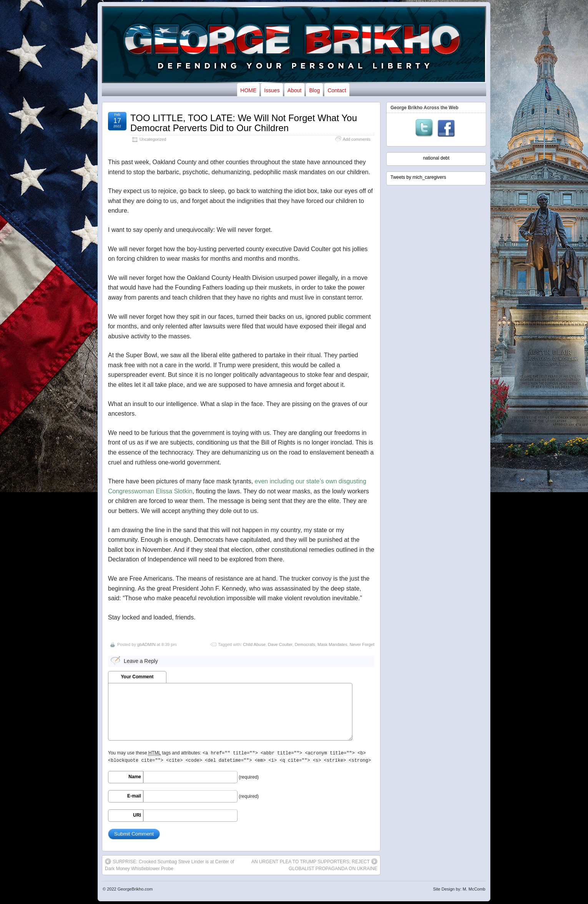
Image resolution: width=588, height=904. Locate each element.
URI (137, 815)
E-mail (134, 796)
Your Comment (137, 677)
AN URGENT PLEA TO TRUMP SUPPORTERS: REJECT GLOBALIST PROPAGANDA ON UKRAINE (314, 865)
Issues (272, 90)
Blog (314, 90)
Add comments (357, 139)
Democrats (305, 644)
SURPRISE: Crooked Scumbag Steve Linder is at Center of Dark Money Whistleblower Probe (169, 865)
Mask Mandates (332, 644)
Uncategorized (153, 139)
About (295, 90)
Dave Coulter (280, 644)
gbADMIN (146, 644)
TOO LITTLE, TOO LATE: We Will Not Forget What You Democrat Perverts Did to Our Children (244, 123)
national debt (436, 158)
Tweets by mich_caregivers (418, 177)
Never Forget (362, 644)
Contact (337, 90)
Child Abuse (254, 644)
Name (135, 777)
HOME (248, 90)
